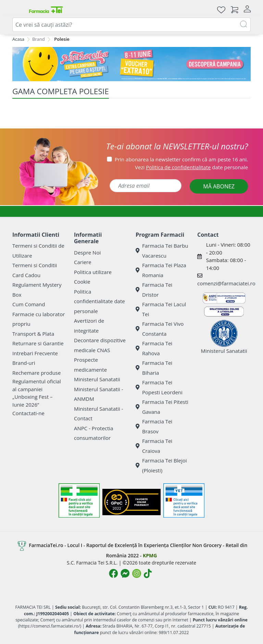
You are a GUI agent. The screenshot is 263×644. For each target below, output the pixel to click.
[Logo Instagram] (137, 573)
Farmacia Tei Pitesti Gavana (162, 407)
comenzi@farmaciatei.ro (226, 283)
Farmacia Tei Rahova (154, 348)
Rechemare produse (36, 373)
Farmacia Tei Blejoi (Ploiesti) (161, 465)
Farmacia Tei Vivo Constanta (160, 329)
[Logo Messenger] (125, 573)
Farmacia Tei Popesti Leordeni (159, 387)
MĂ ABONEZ (219, 186)
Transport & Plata (33, 334)
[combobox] (131, 25)
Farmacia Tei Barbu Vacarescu (162, 251)
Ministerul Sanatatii (97, 379)
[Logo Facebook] (113, 573)
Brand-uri (24, 363)
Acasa (18, 39)
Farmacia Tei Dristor (154, 290)
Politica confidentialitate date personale (99, 301)
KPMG (150, 555)
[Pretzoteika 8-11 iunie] (131, 64)
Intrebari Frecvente (35, 353)
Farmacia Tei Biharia (154, 368)
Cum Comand (29, 304)
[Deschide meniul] (18, 10)
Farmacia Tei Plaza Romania (161, 270)
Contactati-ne (28, 413)
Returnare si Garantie (38, 343)
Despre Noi (87, 252)
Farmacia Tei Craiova (154, 446)
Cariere (83, 262)
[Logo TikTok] (148, 573)
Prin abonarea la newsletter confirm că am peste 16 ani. (181, 159)
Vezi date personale (191, 167)
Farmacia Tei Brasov (154, 426)
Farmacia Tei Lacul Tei (161, 309)
